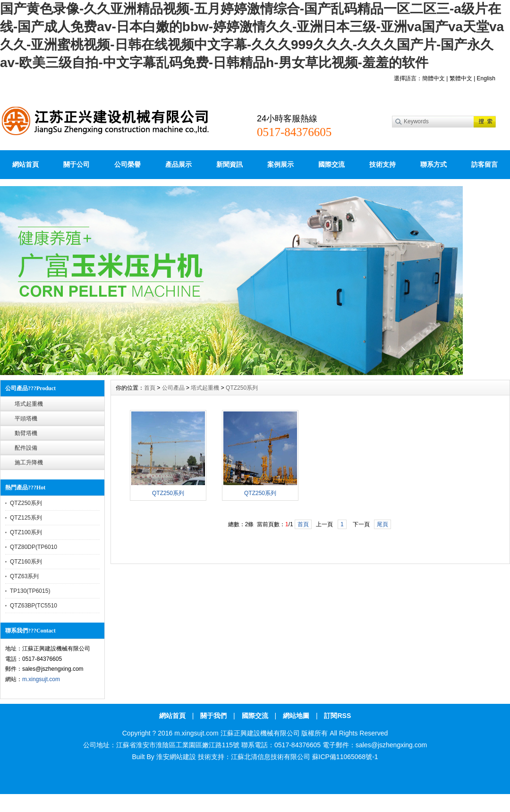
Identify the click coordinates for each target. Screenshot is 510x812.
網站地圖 (296, 716)
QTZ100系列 (26, 532)
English (486, 78)
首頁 (150, 388)
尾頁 (382, 524)
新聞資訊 (229, 164)
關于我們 (213, 716)
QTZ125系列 (26, 518)
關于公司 (76, 164)
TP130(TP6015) (30, 591)
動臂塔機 (26, 433)
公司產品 (173, 388)
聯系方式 (433, 164)
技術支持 (382, 164)
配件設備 (26, 448)
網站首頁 (25, 164)
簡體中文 (433, 78)
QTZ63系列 (24, 576)
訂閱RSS (337, 716)
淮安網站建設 (176, 757)
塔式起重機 (29, 404)
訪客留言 (484, 164)
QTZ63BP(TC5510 (34, 606)
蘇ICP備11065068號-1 (345, 757)
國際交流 (331, 164)
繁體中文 (461, 78)
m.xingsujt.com (41, 679)
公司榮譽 (127, 164)
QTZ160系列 (26, 562)
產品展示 (178, 164)
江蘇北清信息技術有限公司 (271, 757)
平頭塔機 (26, 419)
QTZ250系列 (26, 503)
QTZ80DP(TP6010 (34, 547)
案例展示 (280, 164)
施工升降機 (29, 462)
